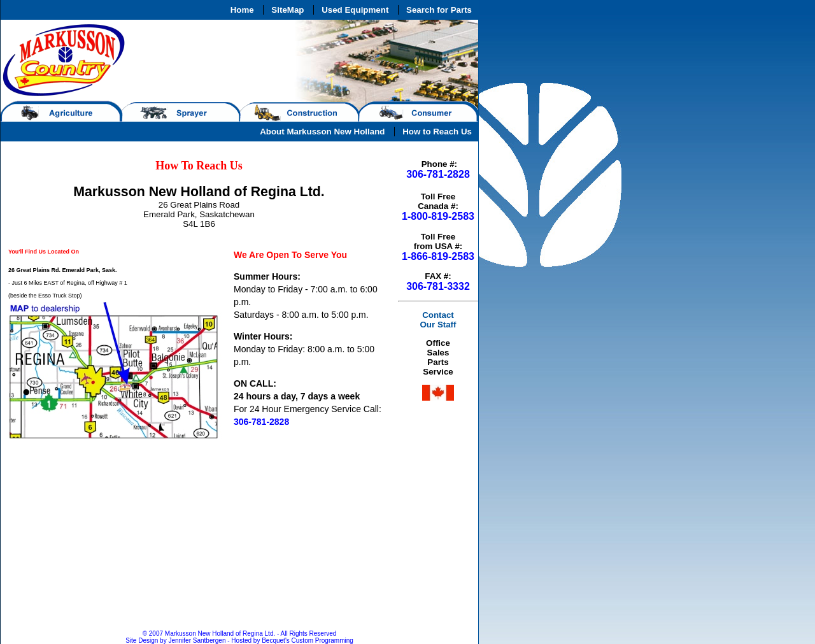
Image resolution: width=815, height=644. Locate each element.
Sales (438, 353)
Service (438, 372)
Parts (438, 362)
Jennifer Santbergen (197, 640)
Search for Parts (439, 10)
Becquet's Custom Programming (308, 640)
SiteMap (287, 10)
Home (242, 10)
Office (438, 343)
